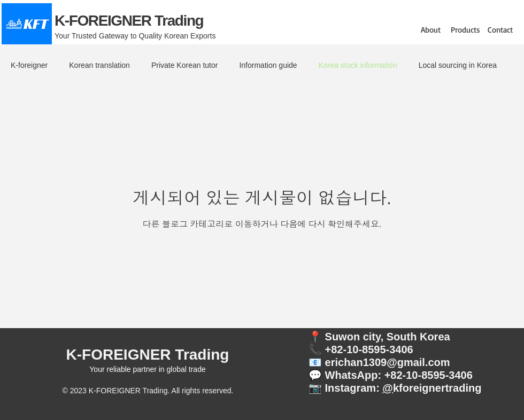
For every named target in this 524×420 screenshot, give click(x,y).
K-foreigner (29, 65)
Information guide (268, 65)
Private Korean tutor (185, 65)
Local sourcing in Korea (458, 65)
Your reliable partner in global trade (147, 369)
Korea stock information (358, 65)
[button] (431, 30)
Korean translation (99, 65)
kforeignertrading (437, 388)
